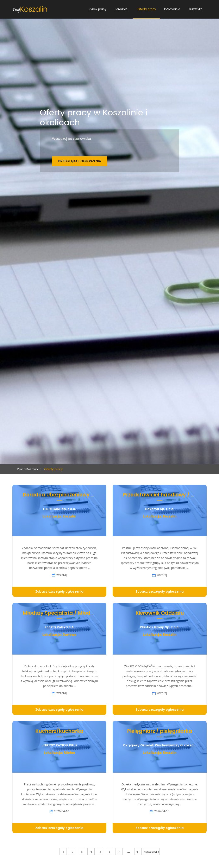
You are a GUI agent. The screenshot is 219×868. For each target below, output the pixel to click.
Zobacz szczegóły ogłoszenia (59, 591)
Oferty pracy (147, 9)
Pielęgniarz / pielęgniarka (160, 731)
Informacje (172, 9)
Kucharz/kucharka (59, 731)
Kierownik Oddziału (160, 613)
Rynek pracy (98, 9)
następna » (152, 852)
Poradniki (121, 9)
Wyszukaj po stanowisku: (72, 139)
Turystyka (195, 9)
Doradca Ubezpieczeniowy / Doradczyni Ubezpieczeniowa (96, 495)
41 (138, 852)
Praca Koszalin (28, 469)
